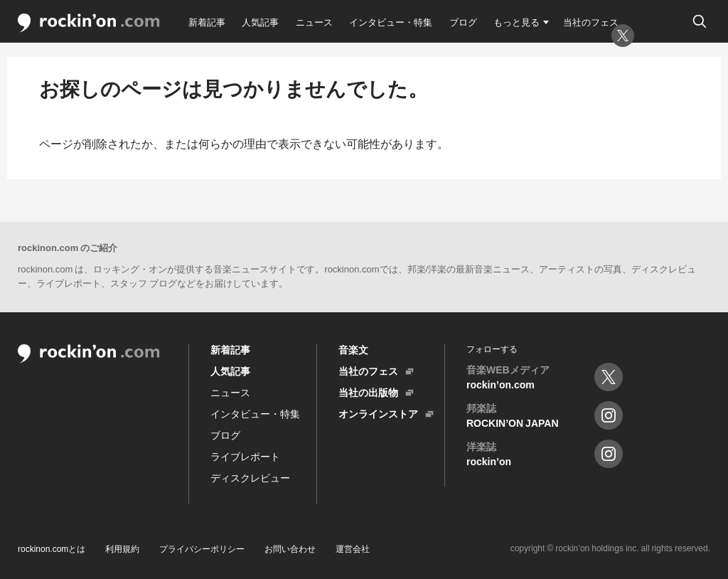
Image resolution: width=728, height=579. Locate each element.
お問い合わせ (290, 548)
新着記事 (207, 22)
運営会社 (353, 548)
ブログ (463, 22)
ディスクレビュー (250, 477)
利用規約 (122, 548)
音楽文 (353, 349)
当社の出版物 (368, 392)
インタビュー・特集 (391, 22)
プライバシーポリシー (202, 548)
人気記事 (260, 22)
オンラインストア (378, 413)
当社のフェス (591, 22)
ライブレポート (245, 456)
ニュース (314, 22)
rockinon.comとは (52, 548)
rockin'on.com (89, 23)
